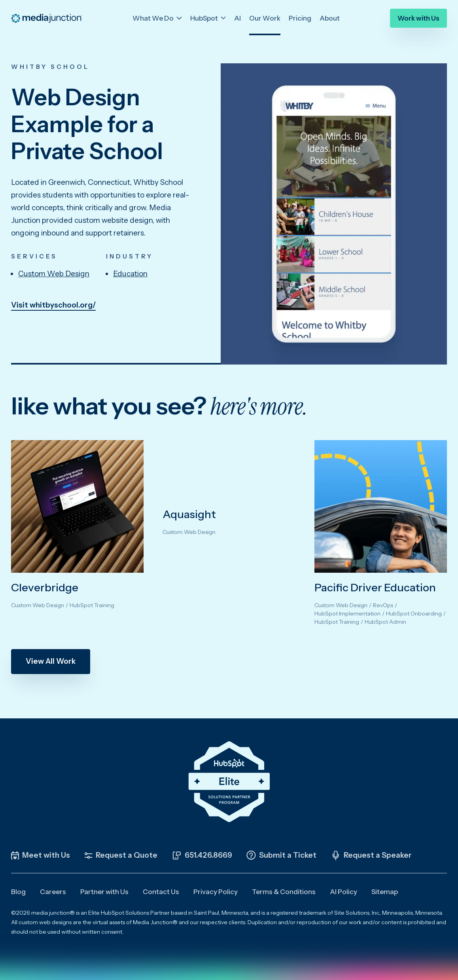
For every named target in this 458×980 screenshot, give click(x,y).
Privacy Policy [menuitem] (216, 892)
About (330, 17)
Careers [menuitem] (53, 892)
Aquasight (189, 514)
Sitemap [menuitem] (385, 892)
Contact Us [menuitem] (161, 892)
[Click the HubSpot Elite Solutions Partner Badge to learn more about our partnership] (229, 782)
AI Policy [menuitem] (343, 892)
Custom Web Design (54, 274)
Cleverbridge (45, 587)
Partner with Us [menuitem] (104, 892)
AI (238, 17)
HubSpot (205, 17)
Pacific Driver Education (375, 587)
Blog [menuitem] (18, 892)
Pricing (300, 17)
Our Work (265, 17)
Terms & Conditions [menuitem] (284, 892)
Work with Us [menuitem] (418, 17)
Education (130, 274)
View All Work (51, 661)
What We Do (154, 17)
